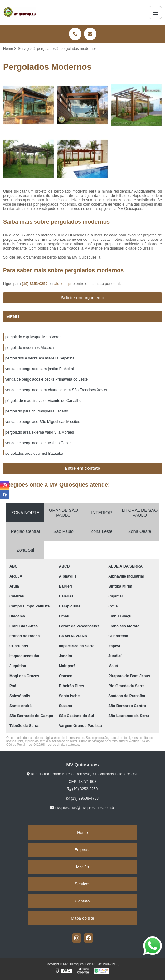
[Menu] (155, 12)
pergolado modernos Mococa (29, 348)
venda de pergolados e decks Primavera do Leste (46, 379)
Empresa (82, 850)
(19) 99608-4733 (82, 798)
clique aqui (63, 284)
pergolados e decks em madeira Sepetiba (40, 358)
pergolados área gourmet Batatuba (34, 454)
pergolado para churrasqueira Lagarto (37, 411)
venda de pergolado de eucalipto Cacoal (39, 443)
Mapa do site (82, 918)
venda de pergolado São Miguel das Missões (43, 422)
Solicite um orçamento (82, 298)
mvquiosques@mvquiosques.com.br (82, 808)
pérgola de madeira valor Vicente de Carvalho (43, 401)
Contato (83, 901)
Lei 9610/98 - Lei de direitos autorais (54, 745)
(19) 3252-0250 (35, 284)
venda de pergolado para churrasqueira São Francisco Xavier (56, 390)
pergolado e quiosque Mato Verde (33, 337)
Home (82, 833)
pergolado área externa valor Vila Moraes (40, 432)
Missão (82, 867)
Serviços (83, 884)
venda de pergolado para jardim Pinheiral (39, 369)
